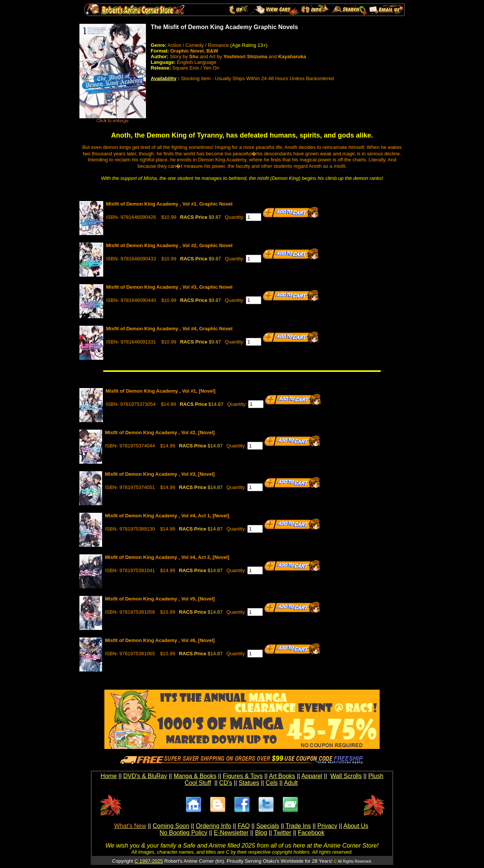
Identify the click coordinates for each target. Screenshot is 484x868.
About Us (356, 826)
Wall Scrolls (346, 776)
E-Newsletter (231, 833)
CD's (226, 783)
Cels (272, 783)
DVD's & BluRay (145, 776)
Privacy (327, 826)
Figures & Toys (243, 776)
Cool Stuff (198, 783)
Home (109, 776)
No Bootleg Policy (183, 833)
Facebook (311, 833)
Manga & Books (195, 776)
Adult (291, 783)
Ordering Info (213, 826)
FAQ (244, 826)
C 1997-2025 (149, 861)
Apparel (312, 776)
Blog (261, 833)
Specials (268, 826)
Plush (376, 776)
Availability (164, 78)
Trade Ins (298, 826)
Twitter (282, 833)
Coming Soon (171, 826)
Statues (249, 783)
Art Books (282, 776)
